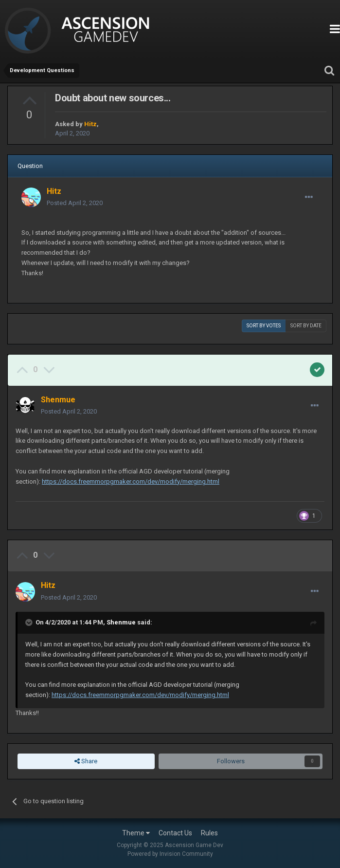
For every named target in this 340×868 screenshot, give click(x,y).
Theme (136, 833)
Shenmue (121, 622)
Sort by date (306, 326)
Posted (75, 203)
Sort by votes (264, 326)
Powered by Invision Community (170, 854)
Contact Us (175, 833)
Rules (209, 833)
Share (86, 761)
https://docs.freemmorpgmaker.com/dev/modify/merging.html (131, 481)
